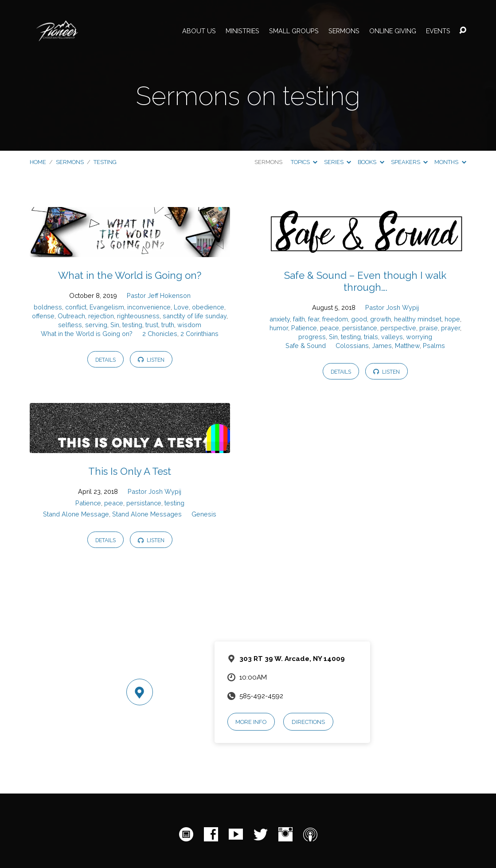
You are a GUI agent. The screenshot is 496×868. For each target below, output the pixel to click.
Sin (115, 325)
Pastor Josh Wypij (392, 307)
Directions (308, 722)
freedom (335, 319)
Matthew (407, 346)
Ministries (242, 31)
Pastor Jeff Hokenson (159, 295)
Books (371, 162)
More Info (251, 722)
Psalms (434, 346)
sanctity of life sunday (195, 316)
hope (452, 319)
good (359, 319)
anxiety (280, 319)
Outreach (71, 316)
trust (152, 325)
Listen (151, 360)
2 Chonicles (160, 334)
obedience (208, 307)
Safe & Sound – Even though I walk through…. (365, 281)
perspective (398, 328)
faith (299, 319)
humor (279, 328)
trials (371, 337)
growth (381, 319)
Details (105, 360)
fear (314, 319)
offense (43, 316)
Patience (304, 328)
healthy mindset (418, 319)
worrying (419, 337)
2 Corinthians (199, 334)
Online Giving (393, 31)
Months (450, 162)
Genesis (204, 514)
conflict (76, 307)
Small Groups (294, 31)
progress (312, 337)
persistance (360, 328)
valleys (392, 337)
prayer (451, 328)
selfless (70, 325)
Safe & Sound (306, 346)
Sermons (344, 31)
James (382, 346)
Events (438, 31)
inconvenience (149, 307)
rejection (101, 316)
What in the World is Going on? (130, 275)
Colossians (352, 346)
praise (429, 328)
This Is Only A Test (130, 471)
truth (168, 325)
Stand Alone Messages (147, 514)
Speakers (409, 162)
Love (181, 307)
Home (38, 162)
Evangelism (107, 307)
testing (105, 162)
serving (96, 325)
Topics (304, 162)
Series (338, 162)
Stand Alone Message (76, 514)
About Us (199, 31)
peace (330, 328)
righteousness (138, 316)
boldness (48, 307)
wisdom (189, 325)
